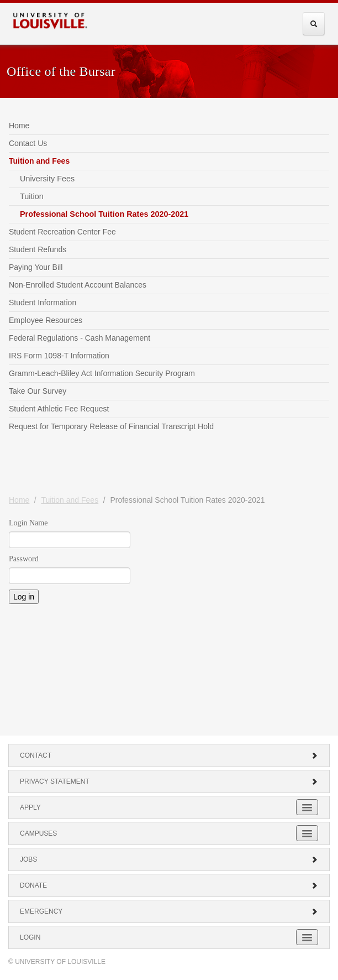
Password (24, 559)
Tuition (32, 196)
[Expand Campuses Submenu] (307, 833)
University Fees (47, 179)
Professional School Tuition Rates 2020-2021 (104, 214)
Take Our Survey (38, 391)
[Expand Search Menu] (314, 24)
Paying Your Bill (36, 267)
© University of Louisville (57, 962)
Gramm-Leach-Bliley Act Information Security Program (102, 373)
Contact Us (28, 143)
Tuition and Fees (39, 161)
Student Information (43, 303)
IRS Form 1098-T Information (59, 356)
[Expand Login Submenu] (307, 937)
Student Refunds (38, 249)
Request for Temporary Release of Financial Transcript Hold (111, 426)
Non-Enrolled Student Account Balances (78, 285)
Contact (169, 755)
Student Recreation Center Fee (62, 232)
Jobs (169, 859)
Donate (169, 885)
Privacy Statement (169, 781)
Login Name (28, 523)
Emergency (169, 911)
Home (19, 126)
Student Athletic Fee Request (59, 409)
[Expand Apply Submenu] (307, 807)
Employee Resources (46, 320)
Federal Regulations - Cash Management (80, 338)
